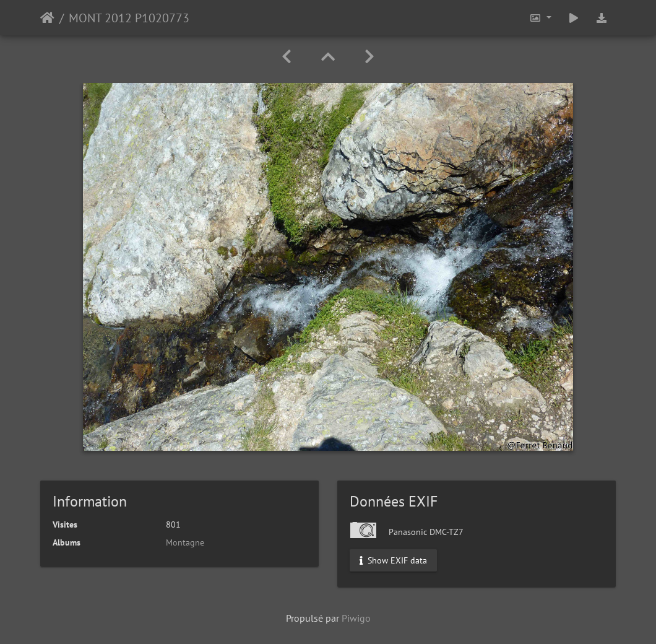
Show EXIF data (393, 560)
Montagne (185, 542)
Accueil (47, 18)
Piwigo (356, 618)
